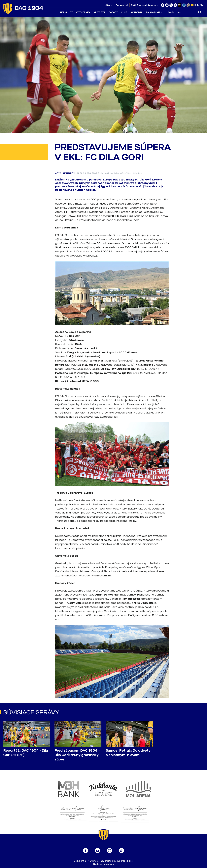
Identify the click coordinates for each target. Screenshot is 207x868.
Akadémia (136, 12)
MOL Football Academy (145, 5)
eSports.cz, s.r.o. (125, 861)
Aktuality (66, 12)
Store (109, 5)
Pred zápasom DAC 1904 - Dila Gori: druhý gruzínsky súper (77, 755)
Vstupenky (83, 12)
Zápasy (113, 12)
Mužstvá (99, 12)
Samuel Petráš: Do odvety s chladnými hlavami (128, 753)
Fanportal (122, 5)
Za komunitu (154, 12)
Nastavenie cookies (103, 864)
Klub (124, 12)
